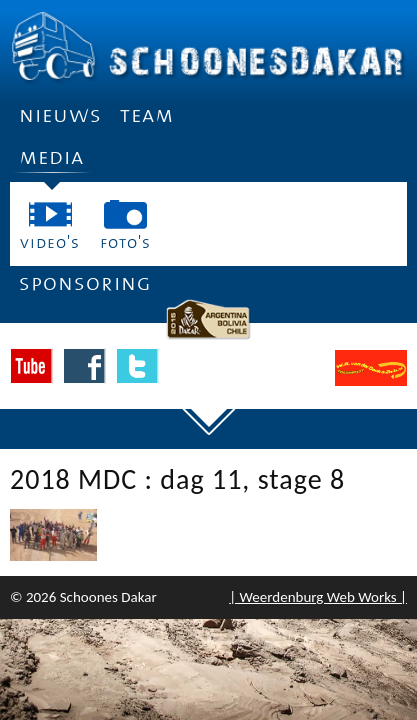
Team (147, 115)
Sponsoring (85, 283)
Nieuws (60, 115)
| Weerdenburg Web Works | (318, 597)
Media (51, 164)
